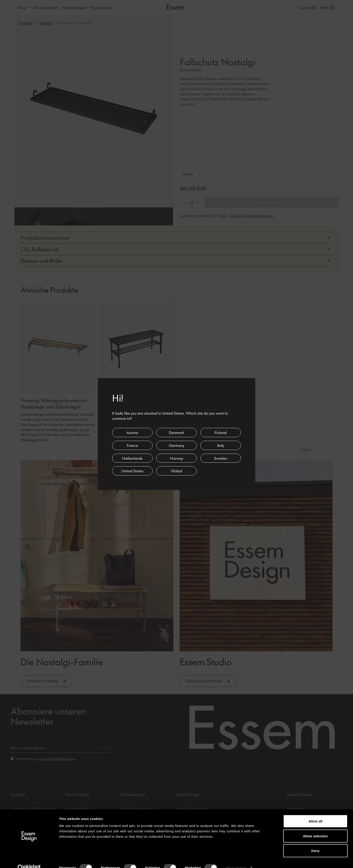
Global (176, 471)
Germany (177, 445)
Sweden (221, 458)
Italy (221, 445)
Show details (236, 859)
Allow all (315, 812)
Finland (221, 432)
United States (132, 471)
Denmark (176, 432)
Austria (132, 432)
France (132, 445)
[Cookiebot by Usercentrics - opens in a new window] (29, 859)
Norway (177, 458)
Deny (315, 842)
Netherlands (132, 458)
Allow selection (316, 827)
